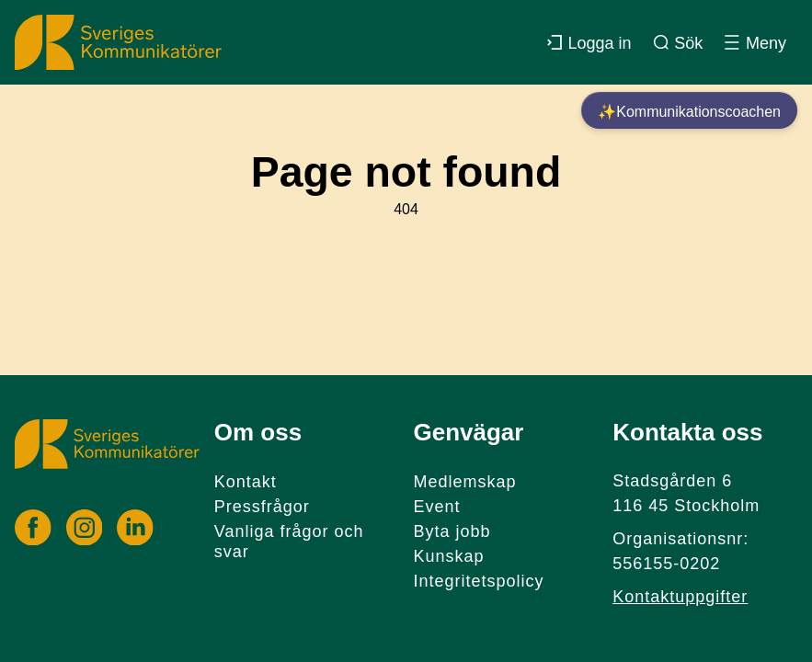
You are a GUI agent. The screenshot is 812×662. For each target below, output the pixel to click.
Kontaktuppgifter (680, 597)
